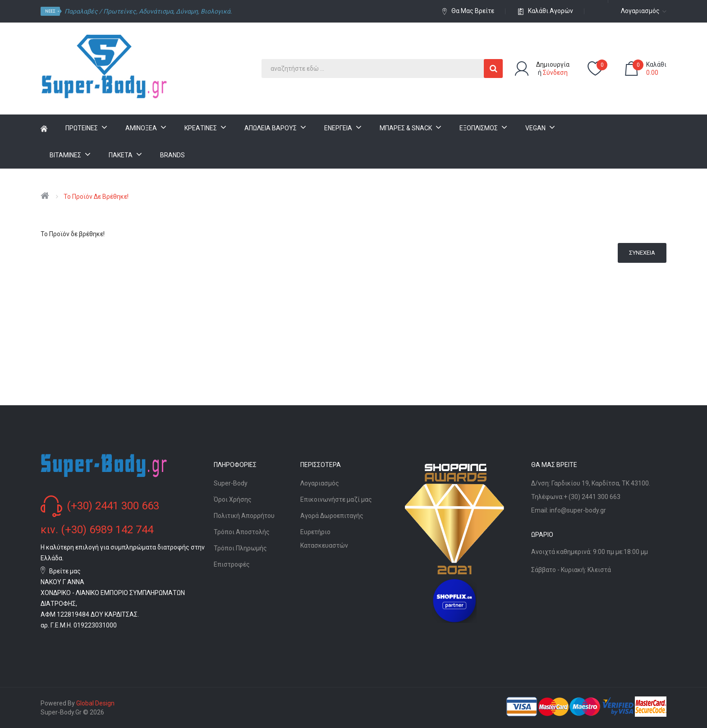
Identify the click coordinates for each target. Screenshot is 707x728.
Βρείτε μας (65, 571)
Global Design (95, 703)
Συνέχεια (642, 253)
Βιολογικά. (216, 11)
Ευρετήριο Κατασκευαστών (324, 539)
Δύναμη (187, 11)
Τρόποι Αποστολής (242, 532)
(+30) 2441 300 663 (113, 506)
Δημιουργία (553, 64)
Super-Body (231, 483)
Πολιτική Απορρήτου (244, 516)
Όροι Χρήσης (233, 499)
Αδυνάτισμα (156, 11)
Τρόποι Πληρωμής (240, 548)
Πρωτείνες (120, 11)
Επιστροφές (232, 564)
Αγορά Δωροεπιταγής (332, 516)
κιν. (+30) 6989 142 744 (97, 530)
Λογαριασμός (320, 483)
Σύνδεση (555, 73)
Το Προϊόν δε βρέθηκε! (96, 197)
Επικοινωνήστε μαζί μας (336, 499)
